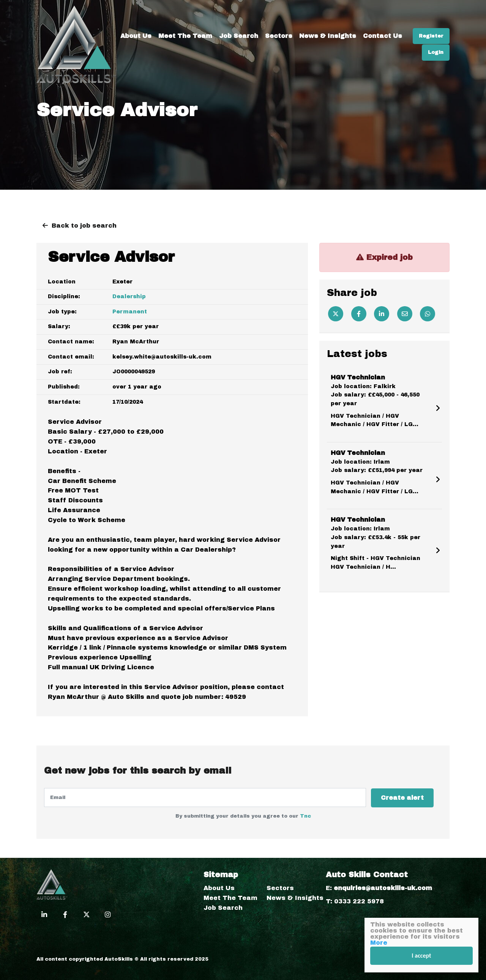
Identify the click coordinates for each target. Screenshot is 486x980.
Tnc (305, 816)
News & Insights (368, 12)
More (379, 943)
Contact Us (423, 12)
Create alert (403, 797)
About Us (176, 12)
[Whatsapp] (428, 314)
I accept (422, 956)
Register (400, 28)
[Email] (405, 314)
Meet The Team (226, 12)
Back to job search (84, 226)
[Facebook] (359, 314)
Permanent (130, 312)
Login (436, 28)
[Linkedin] (382, 314)
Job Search (279, 12)
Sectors (319, 12)
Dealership (129, 297)
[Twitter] (336, 314)
